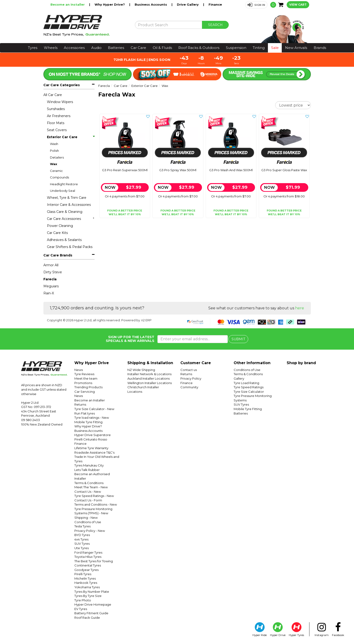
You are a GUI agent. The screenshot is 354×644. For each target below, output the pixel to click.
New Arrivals (296, 48)
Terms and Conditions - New (96, 504)
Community (189, 387)
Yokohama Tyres (87, 587)
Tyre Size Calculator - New (94, 409)
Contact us (189, 370)
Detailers (57, 157)
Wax (54, 164)
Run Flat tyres (85, 413)
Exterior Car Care (71, 137)
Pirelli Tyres (83, 574)
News (79, 370)
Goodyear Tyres (86, 570)
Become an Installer (68, 4)
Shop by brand (301, 363)
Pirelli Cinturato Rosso (91, 439)
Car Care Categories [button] (62, 85)
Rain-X (49, 293)
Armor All (51, 265)
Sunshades (56, 109)
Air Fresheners (59, 116)
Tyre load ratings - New (92, 418)
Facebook (338, 629)
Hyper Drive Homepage (93, 604)
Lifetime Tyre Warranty (91, 448)
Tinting (259, 48)
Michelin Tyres (85, 578)
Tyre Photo (83, 600)
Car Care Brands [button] (58, 255)
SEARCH (215, 25)
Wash (54, 144)
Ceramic (56, 171)
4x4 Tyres (81, 539)
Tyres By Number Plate (92, 592)
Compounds (59, 177)
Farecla (50, 279)
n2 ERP (146, 320)
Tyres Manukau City (89, 465)
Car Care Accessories (71, 219)
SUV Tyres (82, 544)
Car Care (138, 48)
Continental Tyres (88, 565)
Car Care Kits (57, 233)
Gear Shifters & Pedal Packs (70, 247)
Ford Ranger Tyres (88, 552)
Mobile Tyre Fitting (88, 422)
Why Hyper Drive (92, 363)
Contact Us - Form (88, 500)
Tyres (33, 48)
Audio (96, 48)
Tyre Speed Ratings (249, 387)
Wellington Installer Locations (150, 383)
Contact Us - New (88, 492)
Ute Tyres (82, 548)
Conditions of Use (88, 522)
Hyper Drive (278, 629)
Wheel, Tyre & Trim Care (67, 198)
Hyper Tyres (296, 629)
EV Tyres (81, 609)
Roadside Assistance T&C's (94, 452)
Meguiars (51, 286)
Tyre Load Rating (246, 383)
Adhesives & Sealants (64, 240)
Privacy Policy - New (90, 531)
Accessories (74, 48)
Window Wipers (60, 102)
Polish (54, 151)
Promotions (83, 383)
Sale (275, 48)
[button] (256, 5)
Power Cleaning (60, 226)
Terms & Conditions (89, 483)
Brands (320, 48)
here (300, 308)
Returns (80, 404)
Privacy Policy (191, 378)
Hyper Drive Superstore (93, 435)
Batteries (116, 48)
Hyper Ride (260, 629)
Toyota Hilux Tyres (88, 557)
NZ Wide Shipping (141, 370)
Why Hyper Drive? (110, 4)
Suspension (236, 48)
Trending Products (88, 387)
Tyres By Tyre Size (88, 596)
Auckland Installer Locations (148, 378)
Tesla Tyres (82, 526)
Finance (215, 4)
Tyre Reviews (84, 374)
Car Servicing (85, 392)
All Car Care (53, 95)
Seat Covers (57, 130)
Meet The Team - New (91, 487)
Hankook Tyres (86, 583)
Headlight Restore (64, 184)
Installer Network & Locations (149, 374)
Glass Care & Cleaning (65, 212)
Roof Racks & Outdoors (199, 48)
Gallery (239, 378)
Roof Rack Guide (87, 618)
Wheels (51, 48)
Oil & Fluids (162, 48)
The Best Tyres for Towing (94, 561)
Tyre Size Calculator (249, 392)
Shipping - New (86, 518)
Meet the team (86, 378)
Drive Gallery (188, 4)
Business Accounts (151, 4)
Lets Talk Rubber (87, 470)
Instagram (322, 629)
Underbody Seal (63, 191)
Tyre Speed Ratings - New (94, 496)
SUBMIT (238, 339)
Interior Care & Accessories (69, 205)
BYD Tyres (82, 535)
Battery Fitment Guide (91, 613)
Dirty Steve (53, 272)
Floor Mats (56, 123)
